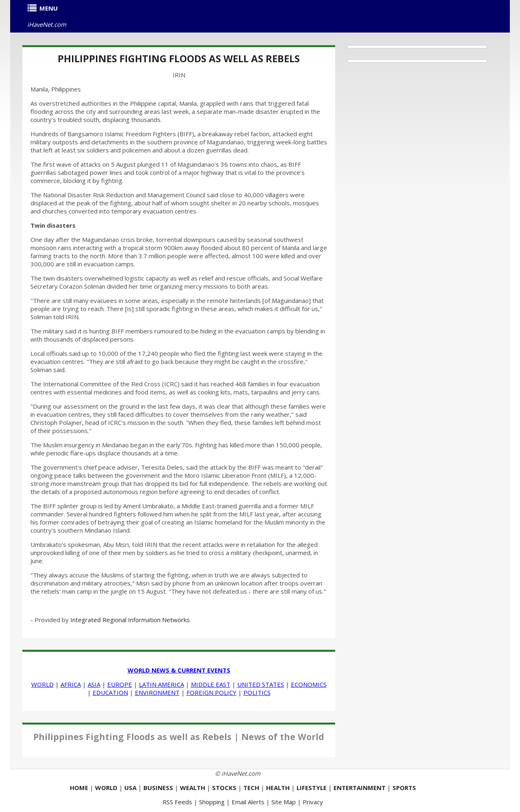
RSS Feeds (177, 802)
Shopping (212, 802)
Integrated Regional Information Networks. (131, 620)
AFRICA (71, 684)
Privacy (313, 802)
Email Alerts (248, 802)
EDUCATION (110, 692)
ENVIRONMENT (157, 692)
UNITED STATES (261, 684)
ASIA (94, 684)
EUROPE (120, 684)
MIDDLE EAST (211, 684)
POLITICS (257, 692)
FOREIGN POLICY (211, 692)
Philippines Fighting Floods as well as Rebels (179, 58)
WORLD (42, 684)
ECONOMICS (309, 684)
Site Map (284, 802)
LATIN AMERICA (161, 684)
